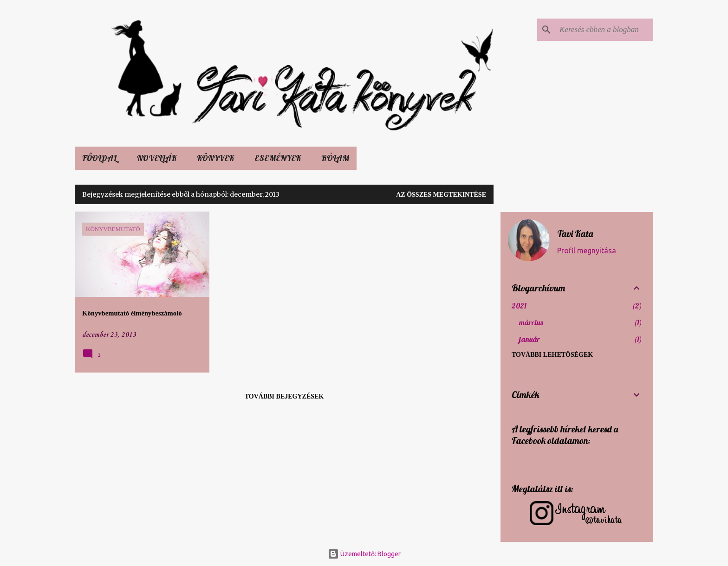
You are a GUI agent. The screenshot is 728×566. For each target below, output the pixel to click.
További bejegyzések (284, 396)
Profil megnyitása (587, 251)
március (531, 322)
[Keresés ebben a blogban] (604, 30)
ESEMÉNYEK (278, 158)
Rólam (335, 158)
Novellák (157, 158)
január (530, 339)
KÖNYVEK (215, 158)
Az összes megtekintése (441, 195)
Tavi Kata (575, 234)
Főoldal (99, 158)
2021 (519, 306)
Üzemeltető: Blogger (364, 554)
